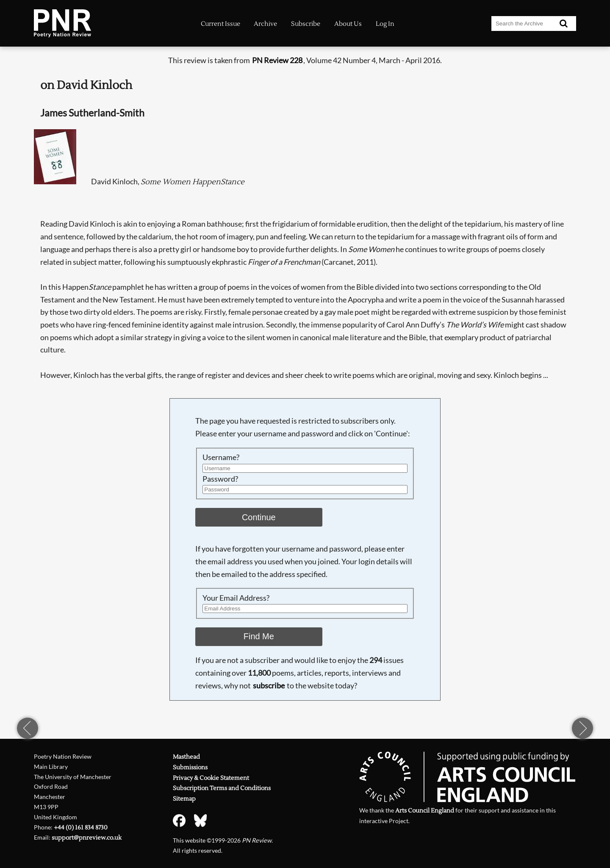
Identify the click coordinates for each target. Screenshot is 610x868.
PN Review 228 (277, 60)
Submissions (190, 767)
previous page (28, 728)
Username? (221, 457)
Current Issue (220, 24)
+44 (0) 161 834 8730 (81, 828)
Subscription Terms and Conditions (222, 788)
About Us (348, 24)
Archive (265, 24)
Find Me (259, 636)
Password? (220, 479)
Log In (385, 24)
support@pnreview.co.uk (87, 838)
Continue (259, 517)
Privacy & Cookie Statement (211, 778)
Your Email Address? (236, 598)
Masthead (186, 757)
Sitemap (184, 799)
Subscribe (306, 24)
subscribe (269, 685)
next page (582, 728)
